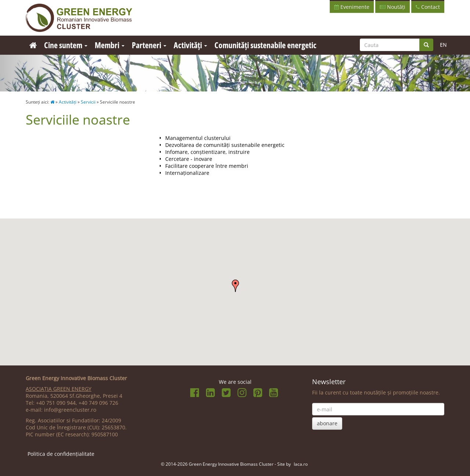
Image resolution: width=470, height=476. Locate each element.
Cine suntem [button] (66, 45)
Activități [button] (190, 45)
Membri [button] (110, 45)
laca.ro (301, 464)
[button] (235, 286)
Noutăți (393, 7)
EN (443, 45)
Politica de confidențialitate (61, 454)
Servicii (88, 102)
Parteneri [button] (149, 45)
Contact (428, 7)
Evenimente (352, 7)
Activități (68, 102)
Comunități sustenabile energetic (265, 45)
